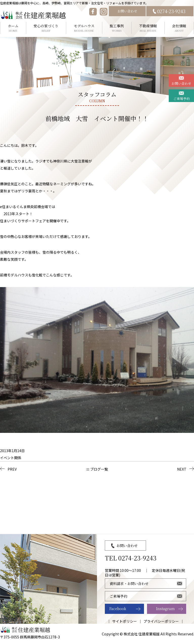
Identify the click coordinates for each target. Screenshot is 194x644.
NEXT (182, 469)
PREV (12, 469)
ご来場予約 (181, 99)
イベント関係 (11, 458)
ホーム (13, 28)
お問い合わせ (127, 11)
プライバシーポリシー (161, 621)
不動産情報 (148, 28)
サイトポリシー (125, 621)
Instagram (165, 609)
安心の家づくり (46, 28)
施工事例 (117, 28)
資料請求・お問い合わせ (129, 583)
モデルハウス (84, 28)
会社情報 (179, 28)
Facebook (118, 609)
